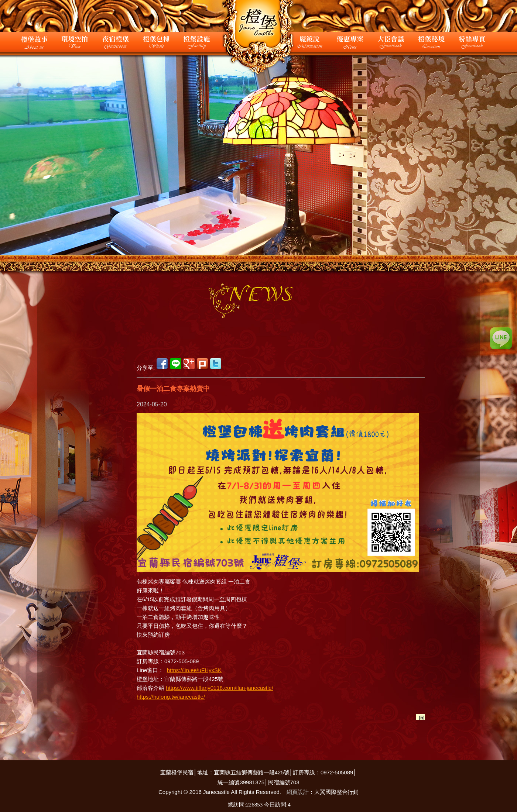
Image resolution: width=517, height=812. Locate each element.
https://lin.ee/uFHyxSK (194, 670)
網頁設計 (298, 792)
